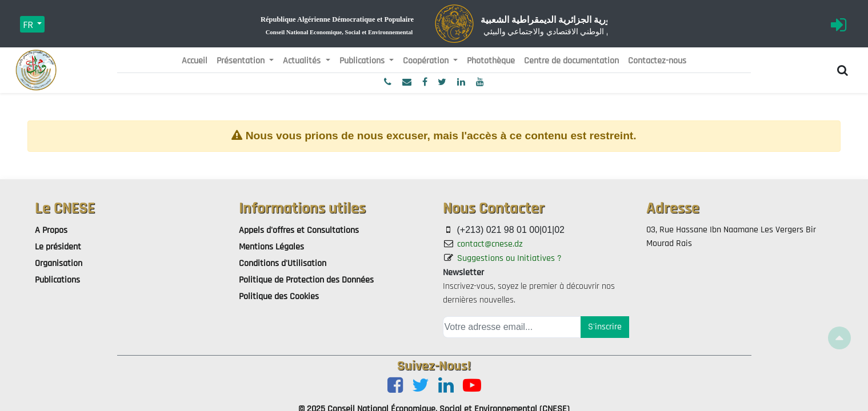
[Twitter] (421, 386)
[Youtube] (472, 386)
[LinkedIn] (446, 386)
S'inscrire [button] (605, 327)
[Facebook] (395, 386)
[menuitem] (195, 61)
